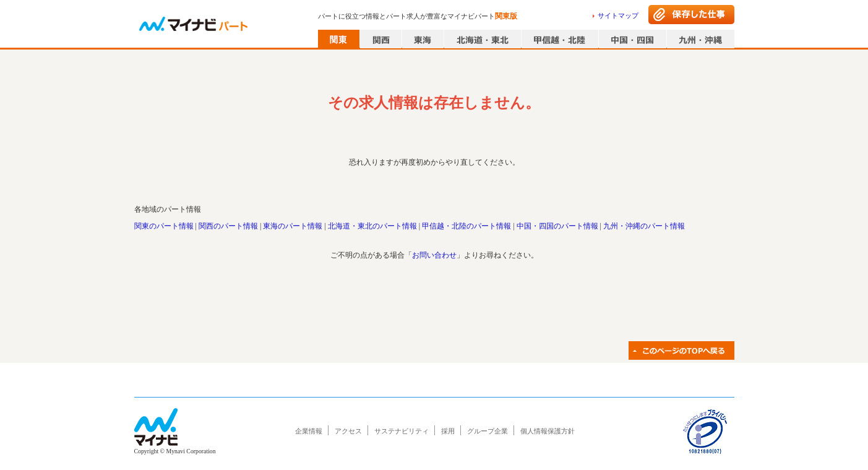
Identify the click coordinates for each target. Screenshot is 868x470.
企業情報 (309, 431)
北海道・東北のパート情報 (372, 226)
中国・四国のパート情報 (557, 226)
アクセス (348, 431)
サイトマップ (618, 15)
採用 (448, 431)
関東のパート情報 (164, 226)
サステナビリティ (402, 431)
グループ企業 (488, 431)
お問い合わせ (434, 255)
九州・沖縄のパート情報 (644, 226)
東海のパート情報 (293, 226)
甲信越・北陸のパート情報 (466, 226)
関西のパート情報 (228, 226)
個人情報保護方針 (548, 431)
